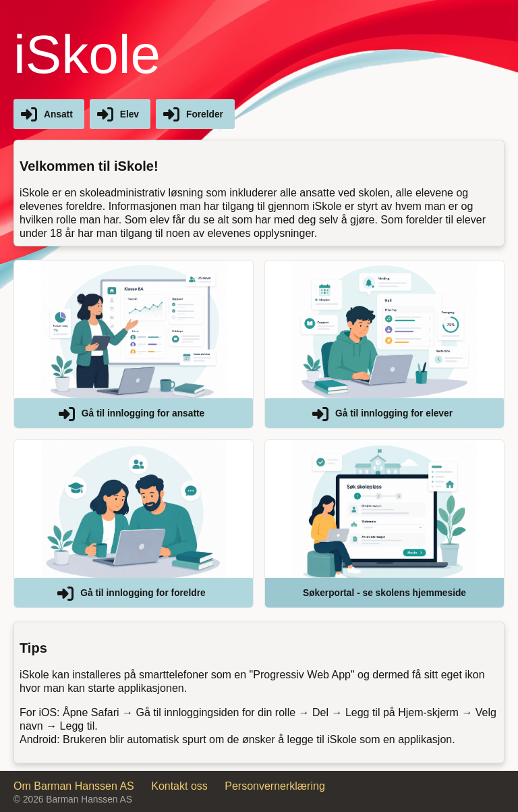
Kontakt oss (179, 786)
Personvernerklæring (275, 786)
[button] (134, 344)
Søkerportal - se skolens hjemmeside (384, 593)
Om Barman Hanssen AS (74, 786)
